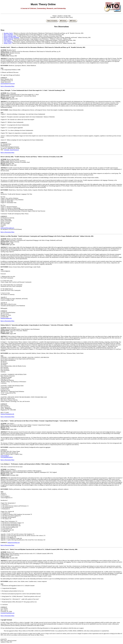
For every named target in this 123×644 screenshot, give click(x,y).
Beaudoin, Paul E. (8, 33)
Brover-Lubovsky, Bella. (10, 36)
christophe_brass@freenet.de (11, 150)
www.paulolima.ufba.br (7, 457)
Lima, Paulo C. (8, 40)
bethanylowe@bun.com (14, 543)
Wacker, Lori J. (8, 43)
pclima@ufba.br (5, 456)
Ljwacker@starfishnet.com (7, 613)
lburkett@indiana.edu (6, 318)
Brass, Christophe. (8, 35)
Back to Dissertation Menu (7, 86)
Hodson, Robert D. (9, 39)
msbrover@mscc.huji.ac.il (7, 228)
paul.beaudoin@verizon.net (8, 84)
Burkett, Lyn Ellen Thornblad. (11, 37)
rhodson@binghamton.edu (7, 414)
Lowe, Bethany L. (8, 42)
